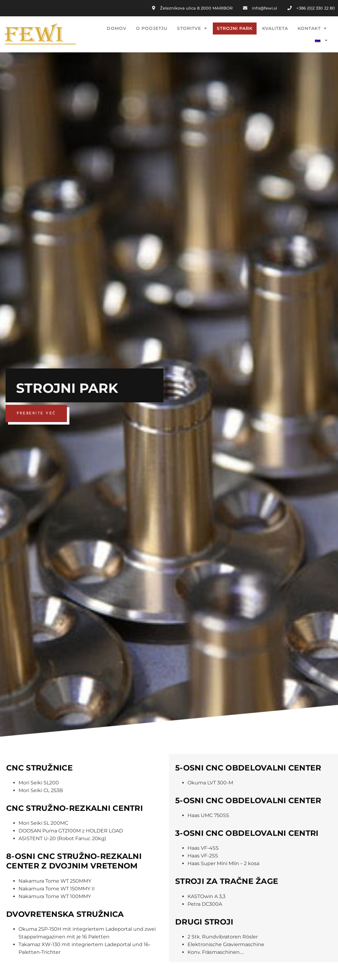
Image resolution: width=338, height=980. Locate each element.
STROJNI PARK (235, 28)
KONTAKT (312, 28)
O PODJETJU (152, 28)
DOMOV (117, 28)
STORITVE (192, 28)
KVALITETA (275, 28)
